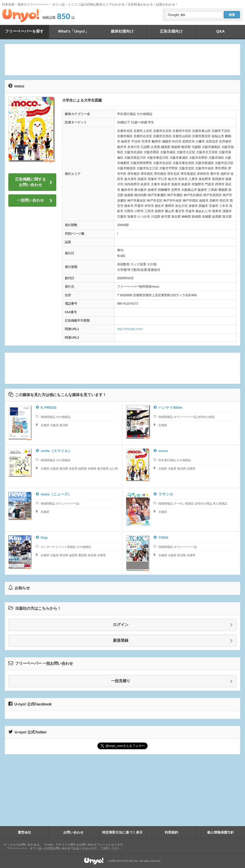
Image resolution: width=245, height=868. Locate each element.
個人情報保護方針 (221, 832)
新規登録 (173, 641)
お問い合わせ (73, 832)
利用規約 (171, 832)
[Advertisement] (122, 60)
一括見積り (172, 681)
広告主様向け (171, 31)
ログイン (173, 625)
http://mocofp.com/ (130, 329)
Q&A (221, 31)
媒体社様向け (122, 31)
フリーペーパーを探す (24, 31)
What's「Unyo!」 (73, 31)
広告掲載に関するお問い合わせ (34, 182)
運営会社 (24, 832)
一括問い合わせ (35, 201)
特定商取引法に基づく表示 (122, 832)
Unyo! (21, 16)
